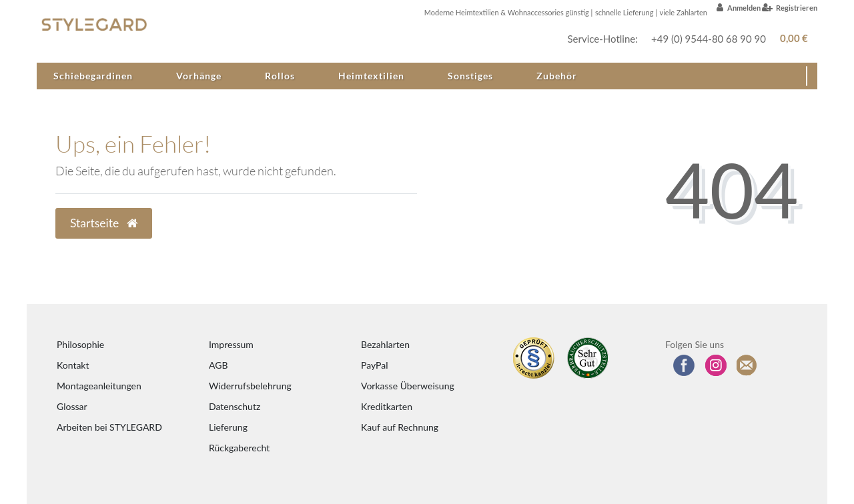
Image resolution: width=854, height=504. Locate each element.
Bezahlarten (385, 344)
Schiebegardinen (93, 76)
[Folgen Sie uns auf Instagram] (716, 365)
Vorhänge (199, 76)
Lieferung (228, 427)
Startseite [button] (104, 223)
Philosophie (80, 344)
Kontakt (73, 365)
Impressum (231, 344)
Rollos (280, 76)
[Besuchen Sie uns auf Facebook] (684, 365)
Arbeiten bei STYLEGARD (109, 427)
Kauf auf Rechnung (400, 427)
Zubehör (557, 76)
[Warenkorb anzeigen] (792, 38)
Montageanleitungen (99, 386)
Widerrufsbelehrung (250, 386)
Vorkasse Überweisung (408, 386)
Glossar (72, 406)
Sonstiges (470, 76)
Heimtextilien (371, 76)
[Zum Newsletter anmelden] (747, 365)
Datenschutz (235, 406)
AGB (219, 365)
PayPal (374, 365)
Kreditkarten (387, 406)
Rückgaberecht (239, 448)
